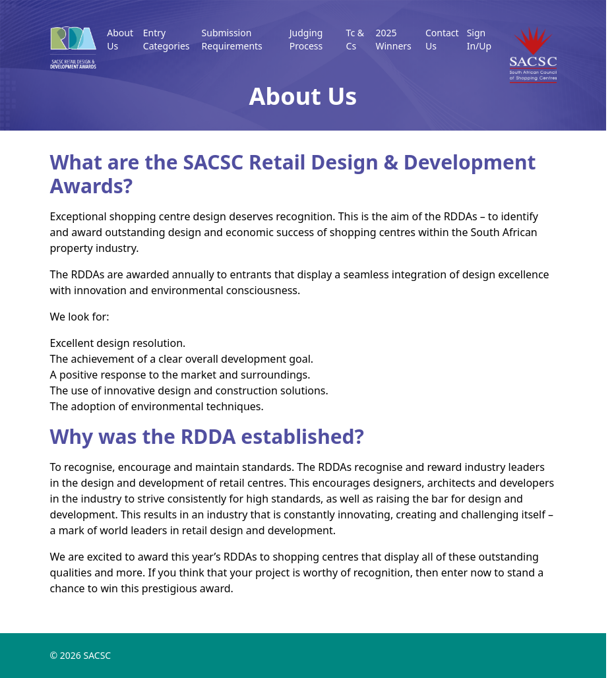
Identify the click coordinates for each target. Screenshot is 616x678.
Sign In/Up (479, 39)
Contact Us (442, 39)
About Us (120, 39)
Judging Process (306, 39)
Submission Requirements (232, 39)
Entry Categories (167, 39)
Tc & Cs (355, 39)
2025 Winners (393, 39)
